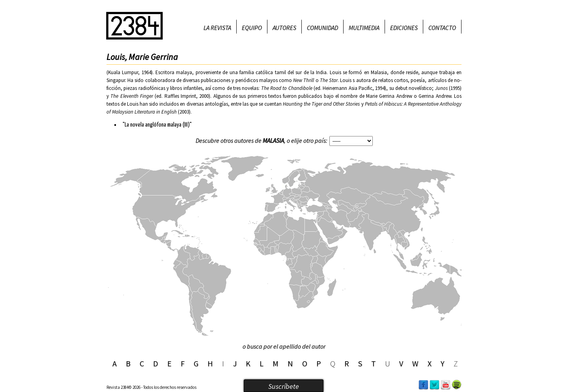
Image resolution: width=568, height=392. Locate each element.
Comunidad (322, 28)
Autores (284, 28)
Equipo (252, 28)
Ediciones (404, 28)
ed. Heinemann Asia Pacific (344, 88)
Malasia (273, 140)
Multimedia (364, 28)
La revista (217, 28)
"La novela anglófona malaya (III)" (157, 125)
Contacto (442, 28)
